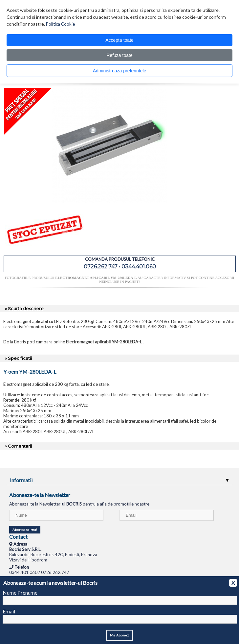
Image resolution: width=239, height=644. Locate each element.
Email (9, 611)
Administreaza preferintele (120, 71)
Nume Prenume (20, 593)
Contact (18, 537)
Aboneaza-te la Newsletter (40, 495)
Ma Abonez (119, 635)
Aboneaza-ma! (25, 530)
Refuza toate (119, 55)
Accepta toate (119, 40)
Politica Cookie (60, 24)
